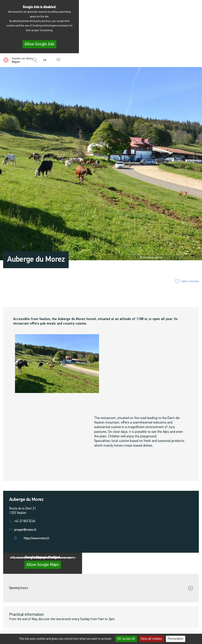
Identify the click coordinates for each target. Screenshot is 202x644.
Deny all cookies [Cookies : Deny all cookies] (151, 639)
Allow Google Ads (39, 44)
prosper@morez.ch (25, 530)
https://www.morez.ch (37, 538)
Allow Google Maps (43, 565)
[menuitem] (46, 60)
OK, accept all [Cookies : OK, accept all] (126, 639)
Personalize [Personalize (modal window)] (176, 639)
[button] (35, 61)
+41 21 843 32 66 (25, 521)
